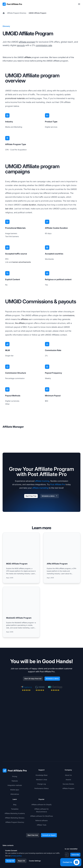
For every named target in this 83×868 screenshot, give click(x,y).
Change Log (41, 757)
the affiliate (20, 323)
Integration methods (15, 759)
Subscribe (75, 828)
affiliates (24, 319)
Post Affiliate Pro (58, 484)
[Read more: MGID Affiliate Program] (21, 558)
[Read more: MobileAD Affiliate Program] (21, 612)
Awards (68, 753)
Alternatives (15, 768)
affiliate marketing (40, 488)
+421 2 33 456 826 (13, 824)
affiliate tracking (42, 481)
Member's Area (42, 753)
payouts (21, 45)
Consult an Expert (49, 809)
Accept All (10, 861)
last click (9, 209)
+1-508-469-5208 (13, 833)
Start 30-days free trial (33, 679)
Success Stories (68, 757)
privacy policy (16, 856)
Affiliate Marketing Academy (15, 787)
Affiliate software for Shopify (41, 778)
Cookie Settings (35, 861)
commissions (68, 315)
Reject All (22, 861)
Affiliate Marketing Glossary (15, 791)
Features (15, 754)
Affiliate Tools (42, 798)
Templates (15, 782)
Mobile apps (15, 763)
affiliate (28, 57)
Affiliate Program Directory (17, 13)
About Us (68, 749)
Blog (15, 778)
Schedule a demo (50, 496)
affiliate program (27, 42)
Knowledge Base (42, 749)
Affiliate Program (68, 762)
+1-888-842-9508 (13, 828)
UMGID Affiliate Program (37, 13)
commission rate (44, 45)
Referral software (41, 794)
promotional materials (15, 98)
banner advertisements (22, 262)
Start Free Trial (31, 496)
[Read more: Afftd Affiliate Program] (62, 558)
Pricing (15, 750)
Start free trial (33, 809)
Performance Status (41, 762)
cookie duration (29, 205)
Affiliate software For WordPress (42, 790)
